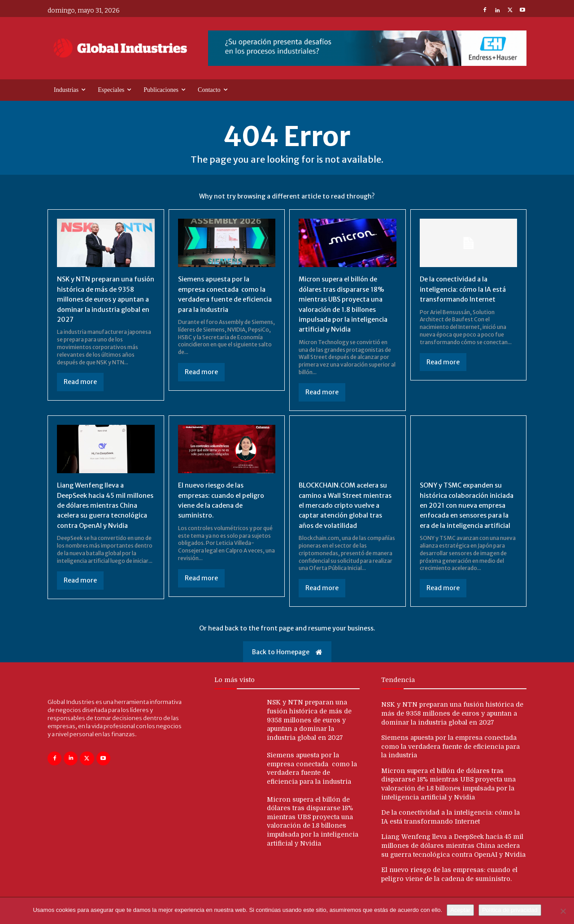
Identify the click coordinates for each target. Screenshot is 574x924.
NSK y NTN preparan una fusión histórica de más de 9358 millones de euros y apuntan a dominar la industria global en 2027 (101, 299)
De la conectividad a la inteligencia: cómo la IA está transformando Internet (466, 289)
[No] (563, 911)
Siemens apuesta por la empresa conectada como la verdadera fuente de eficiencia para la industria (450, 756)
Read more (80, 382)
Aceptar (460, 910)
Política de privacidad (510, 910)
